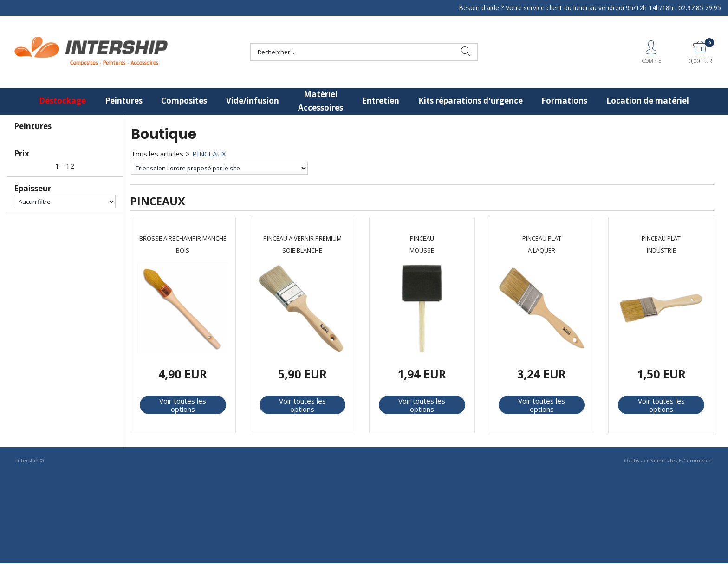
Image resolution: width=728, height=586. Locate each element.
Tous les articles (157, 154)
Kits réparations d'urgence (471, 101)
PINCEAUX (209, 154)
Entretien (381, 101)
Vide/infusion (253, 101)
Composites (184, 101)
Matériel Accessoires (321, 101)
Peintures (124, 101)
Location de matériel (648, 101)
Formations (564, 101)
